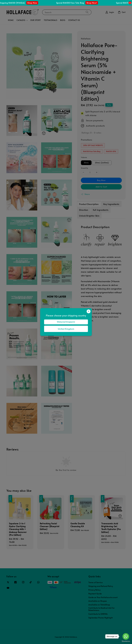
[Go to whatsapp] (126, 636)
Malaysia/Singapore (66, 322)
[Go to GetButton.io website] (126, 641)
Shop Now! (95, 3)
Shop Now (36, 3)
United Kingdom (66, 329)
